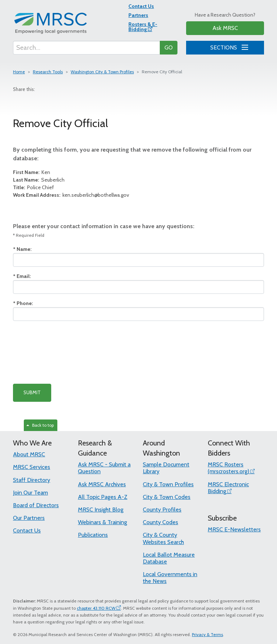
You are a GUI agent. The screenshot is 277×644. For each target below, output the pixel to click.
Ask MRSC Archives (102, 484)
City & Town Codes (167, 497)
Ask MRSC (225, 28)
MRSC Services (32, 467)
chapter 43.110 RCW (96, 608)
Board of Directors (36, 505)
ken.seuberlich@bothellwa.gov (71, 195)
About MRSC (29, 454)
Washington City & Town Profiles (102, 72)
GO (169, 47)
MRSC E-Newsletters (234, 529)
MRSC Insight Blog (101, 510)
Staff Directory (32, 480)
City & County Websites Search (163, 538)
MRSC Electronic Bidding (228, 488)
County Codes (161, 522)
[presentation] (68, 352)
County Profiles (162, 510)
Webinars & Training (102, 522)
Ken (32, 172)
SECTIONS (228, 47)
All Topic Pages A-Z (103, 497)
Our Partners (29, 518)
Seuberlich (39, 180)
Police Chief (33, 187)
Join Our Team (30, 493)
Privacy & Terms (207, 634)
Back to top (40, 425)
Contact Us (141, 6)
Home (19, 72)
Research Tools (48, 72)
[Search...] (87, 48)
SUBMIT (32, 392)
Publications (93, 535)
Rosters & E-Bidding (143, 27)
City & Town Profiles (168, 484)
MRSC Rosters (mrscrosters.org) (228, 468)
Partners (138, 15)
